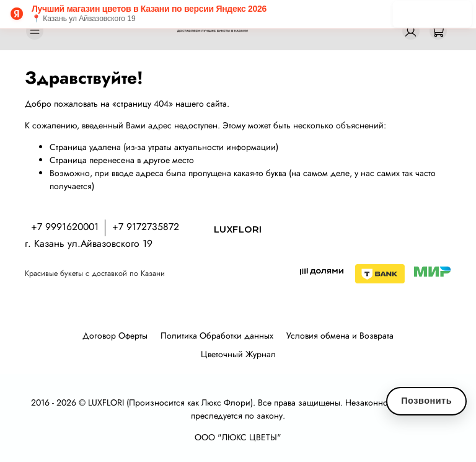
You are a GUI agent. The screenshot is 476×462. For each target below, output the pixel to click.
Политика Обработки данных (217, 335)
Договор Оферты (115, 335)
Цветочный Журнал (238, 354)
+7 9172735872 (146, 227)
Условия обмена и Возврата (340, 335)
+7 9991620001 (65, 227)
